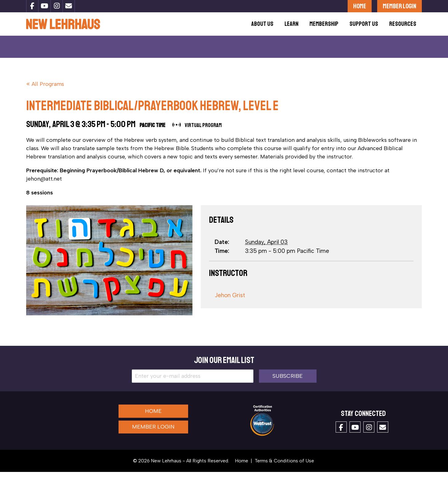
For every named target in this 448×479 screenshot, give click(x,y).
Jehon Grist (230, 302)
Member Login (400, 6)
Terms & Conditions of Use (284, 468)
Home (360, 6)
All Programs (48, 91)
